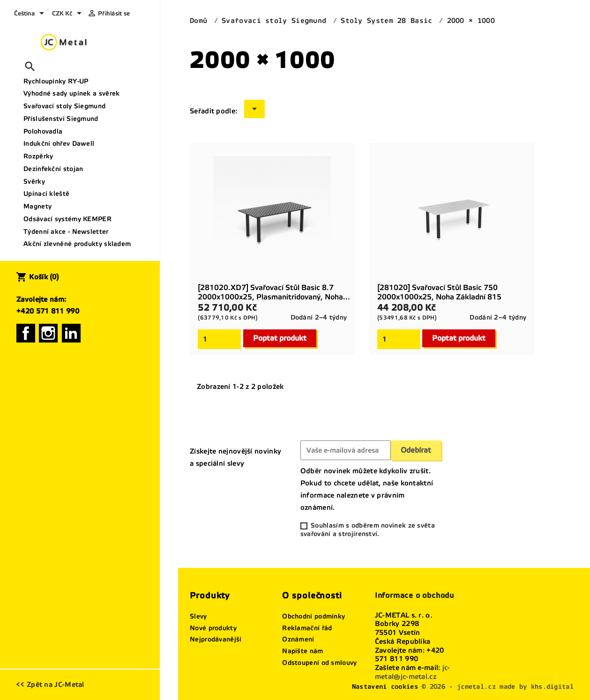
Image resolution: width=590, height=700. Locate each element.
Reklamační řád (307, 628)
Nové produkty (213, 628)
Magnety (37, 206)
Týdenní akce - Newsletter (66, 232)
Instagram (48, 333)
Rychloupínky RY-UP (56, 81)
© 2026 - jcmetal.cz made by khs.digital (498, 687)
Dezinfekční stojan (53, 169)
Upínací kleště (46, 194)
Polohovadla (43, 131)
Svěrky (34, 182)
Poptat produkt (280, 338)
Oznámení (298, 639)
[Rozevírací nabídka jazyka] (31, 14)
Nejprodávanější (216, 639)
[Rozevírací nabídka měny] (68, 14)
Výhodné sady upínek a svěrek (71, 93)
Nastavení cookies (385, 687)
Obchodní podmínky (314, 616)
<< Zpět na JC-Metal (50, 685)
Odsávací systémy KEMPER (67, 219)
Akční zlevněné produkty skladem (77, 244)
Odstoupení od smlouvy (319, 663)
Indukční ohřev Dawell (59, 144)
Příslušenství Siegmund (61, 119)
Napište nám (302, 651)
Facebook (26, 333)
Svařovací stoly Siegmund (64, 106)
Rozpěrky (38, 156)
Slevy (198, 616)
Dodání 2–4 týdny (319, 317)
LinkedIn (71, 333)
